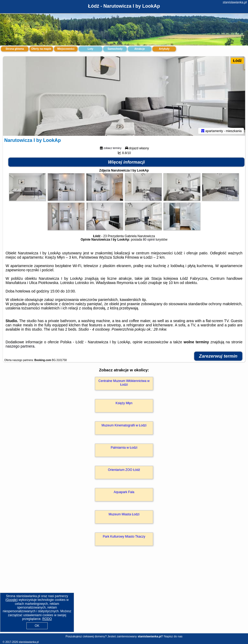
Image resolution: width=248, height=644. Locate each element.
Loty (90, 49)
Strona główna (15, 49)
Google (12, 600)
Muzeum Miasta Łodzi (124, 514)
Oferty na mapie (41, 49)
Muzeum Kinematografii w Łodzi (124, 425)
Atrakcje (139, 49)
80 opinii (149, 240)
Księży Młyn (124, 403)
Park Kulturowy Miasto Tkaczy (124, 537)
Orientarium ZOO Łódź (124, 470)
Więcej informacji (126, 162)
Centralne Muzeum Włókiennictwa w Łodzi (124, 383)
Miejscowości (66, 49)
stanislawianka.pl (235, 2)
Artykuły (164, 49)
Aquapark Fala (124, 492)
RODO (47, 619)
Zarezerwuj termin (218, 356)
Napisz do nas (173, 636)
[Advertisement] (124, 595)
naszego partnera (20, 346)
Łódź (237, 61)
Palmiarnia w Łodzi (124, 448)
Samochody (115, 49)
